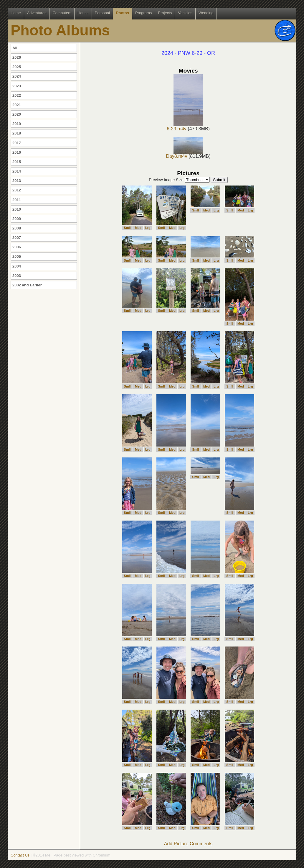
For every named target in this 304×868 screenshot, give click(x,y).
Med (138, 228)
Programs (143, 13)
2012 (17, 190)
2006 (17, 247)
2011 (17, 200)
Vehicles (185, 13)
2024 (17, 76)
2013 (17, 181)
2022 (17, 95)
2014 (17, 171)
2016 (17, 152)
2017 (17, 143)
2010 (17, 209)
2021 (17, 105)
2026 (17, 57)
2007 (17, 238)
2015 (17, 162)
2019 (17, 124)
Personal (102, 13)
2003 (17, 276)
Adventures (37, 13)
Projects (165, 13)
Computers (62, 13)
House (83, 13)
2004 (17, 266)
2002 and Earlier (27, 285)
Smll (127, 228)
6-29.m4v (185, 127)
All (15, 48)
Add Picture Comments (188, 844)
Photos (123, 13)
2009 (17, 219)
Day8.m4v (184, 154)
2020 (17, 114)
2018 (17, 133)
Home (16, 13)
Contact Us (20, 855)
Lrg (148, 228)
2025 (17, 67)
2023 (17, 86)
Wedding (206, 13)
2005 (17, 256)
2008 (17, 228)
